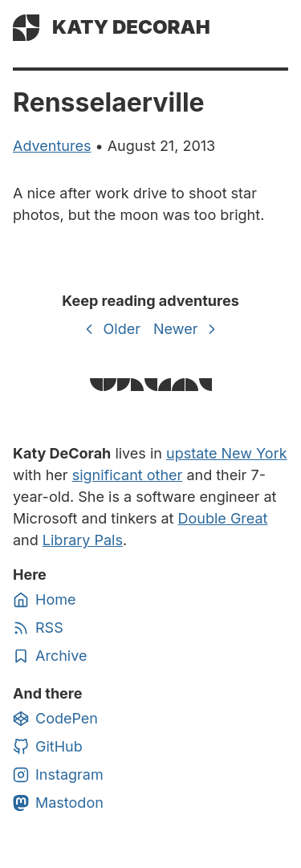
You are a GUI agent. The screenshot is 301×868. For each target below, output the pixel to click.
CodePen (55, 719)
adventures (52, 146)
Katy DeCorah (131, 27)
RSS (38, 628)
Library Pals (83, 540)
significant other (128, 475)
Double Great (223, 518)
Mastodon (58, 803)
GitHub (48, 747)
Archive (50, 656)
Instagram (58, 775)
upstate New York (227, 453)
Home (44, 600)
